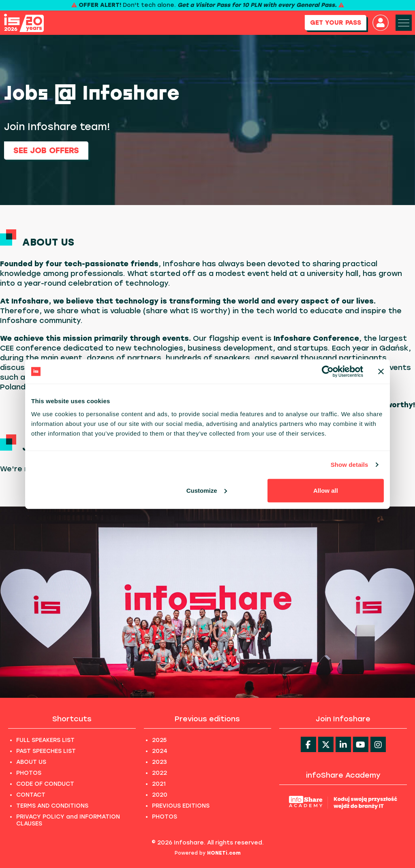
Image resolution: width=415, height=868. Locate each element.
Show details (350, 465)
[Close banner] (381, 372)
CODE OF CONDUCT (45, 784)
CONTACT (31, 795)
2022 (159, 773)
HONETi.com (224, 853)
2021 (159, 784)
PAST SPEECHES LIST (46, 751)
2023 (159, 762)
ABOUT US (31, 762)
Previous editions (207, 719)
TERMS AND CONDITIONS (52, 806)
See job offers (46, 150)
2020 (160, 795)
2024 (160, 751)
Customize (207, 490)
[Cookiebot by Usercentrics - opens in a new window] (328, 372)
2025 (159, 740)
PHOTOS (29, 773)
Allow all (326, 490)
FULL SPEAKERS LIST (45, 740)
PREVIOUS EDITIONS (181, 806)
